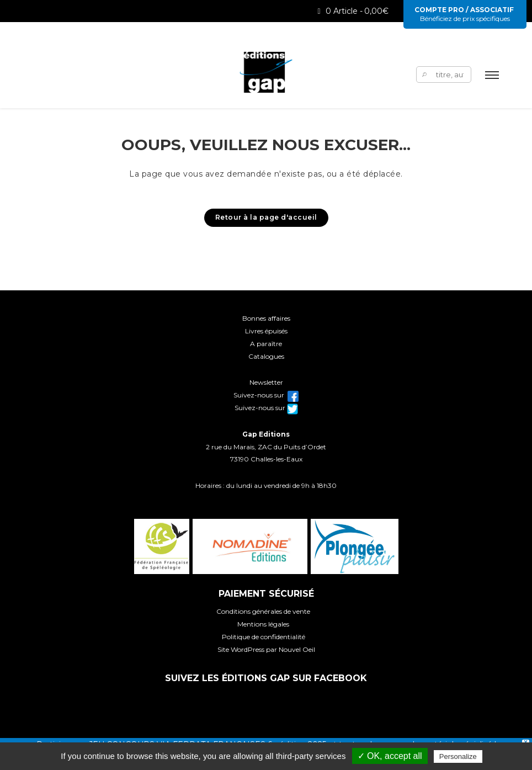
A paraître (266, 344)
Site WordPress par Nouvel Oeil (266, 649)
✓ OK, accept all (390, 756)
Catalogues (266, 356)
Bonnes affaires (266, 318)
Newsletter (266, 382)
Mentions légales (263, 624)
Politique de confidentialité (264, 637)
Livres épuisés (266, 331)
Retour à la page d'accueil (266, 217)
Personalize (458, 756)
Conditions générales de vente (263, 611)
